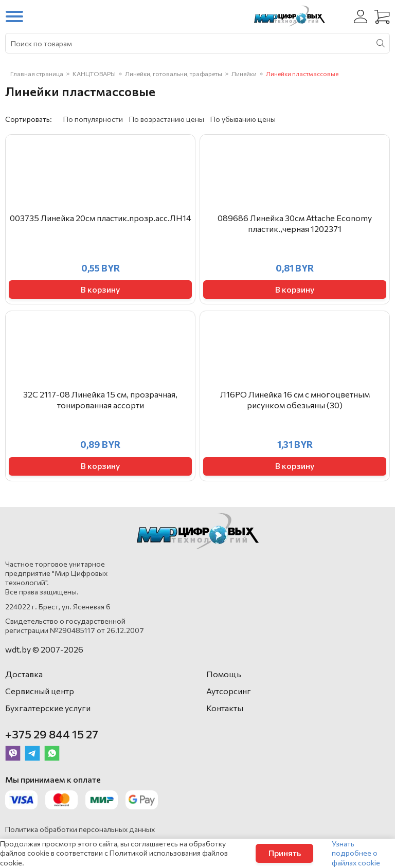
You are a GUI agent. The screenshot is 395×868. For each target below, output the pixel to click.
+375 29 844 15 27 (52, 734)
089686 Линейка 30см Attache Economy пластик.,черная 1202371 (295, 223)
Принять (285, 853)
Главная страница (37, 74)
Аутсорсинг (229, 691)
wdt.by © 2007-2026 (44, 649)
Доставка (24, 674)
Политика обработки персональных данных (80, 829)
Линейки (244, 74)
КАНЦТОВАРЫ (94, 74)
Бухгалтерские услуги (48, 708)
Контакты (225, 708)
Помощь (224, 674)
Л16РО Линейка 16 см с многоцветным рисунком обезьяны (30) (295, 400)
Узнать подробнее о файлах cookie (356, 853)
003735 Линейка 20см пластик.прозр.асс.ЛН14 (101, 218)
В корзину (100, 289)
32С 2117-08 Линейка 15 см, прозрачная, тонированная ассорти (100, 400)
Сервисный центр (40, 691)
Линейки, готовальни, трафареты (174, 74)
